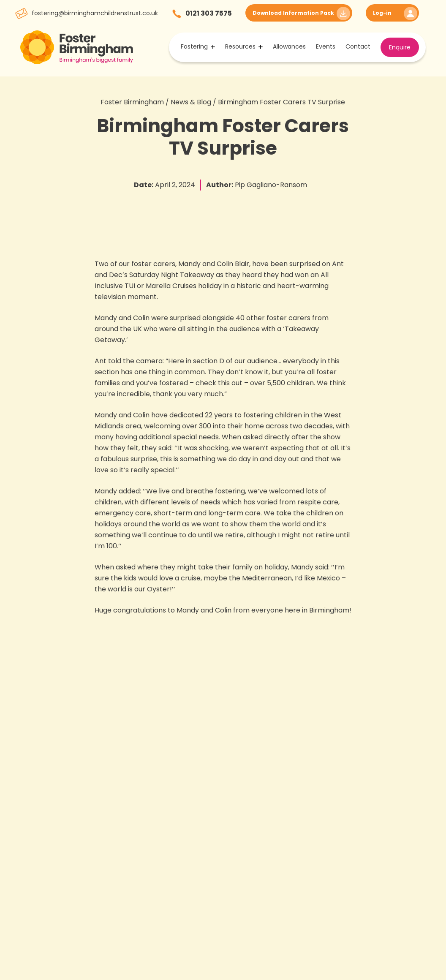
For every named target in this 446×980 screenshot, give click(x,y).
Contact (358, 46)
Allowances (289, 46)
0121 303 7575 (209, 13)
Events (326, 46)
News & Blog (191, 102)
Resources (240, 46)
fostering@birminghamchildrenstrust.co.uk (95, 13)
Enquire (400, 47)
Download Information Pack (293, 13)
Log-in (382, 13)
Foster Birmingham (132, 102)
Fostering (194, 46)
